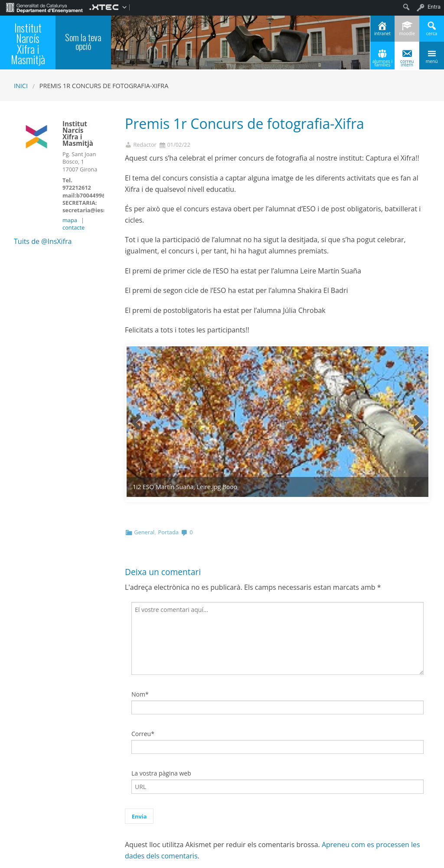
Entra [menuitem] (434, 7)
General (144, 499)
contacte (73, 227)
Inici (21, 86)
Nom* (140, 660)
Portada (168, 499)
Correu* (143, 700)
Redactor (145, 145)
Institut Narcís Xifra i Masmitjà (28, 44)
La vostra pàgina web (161, 740)
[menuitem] (44, 7)
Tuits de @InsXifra (43, 241)
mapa (70, 220)
